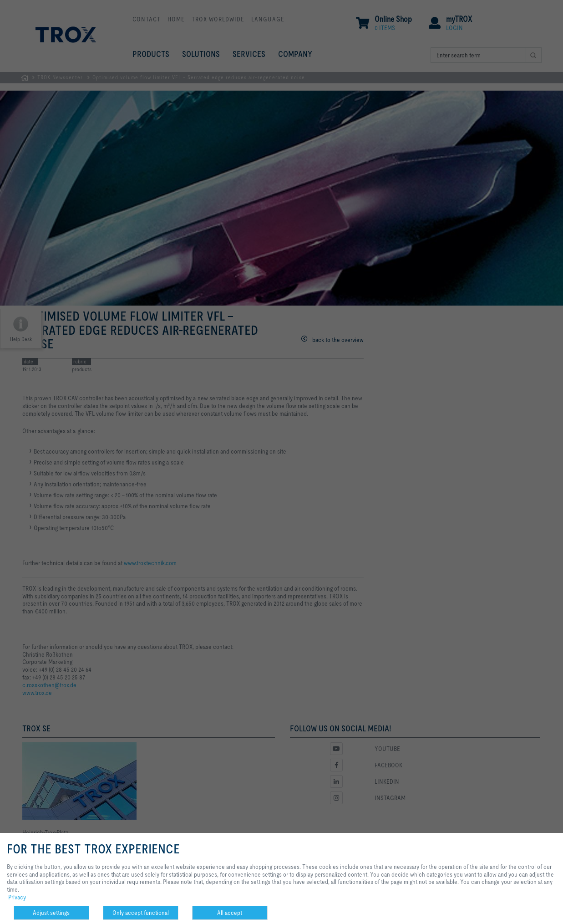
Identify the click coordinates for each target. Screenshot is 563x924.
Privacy (17, 897)
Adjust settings (51, 913)
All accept (230, 913)
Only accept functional (141, 913)
